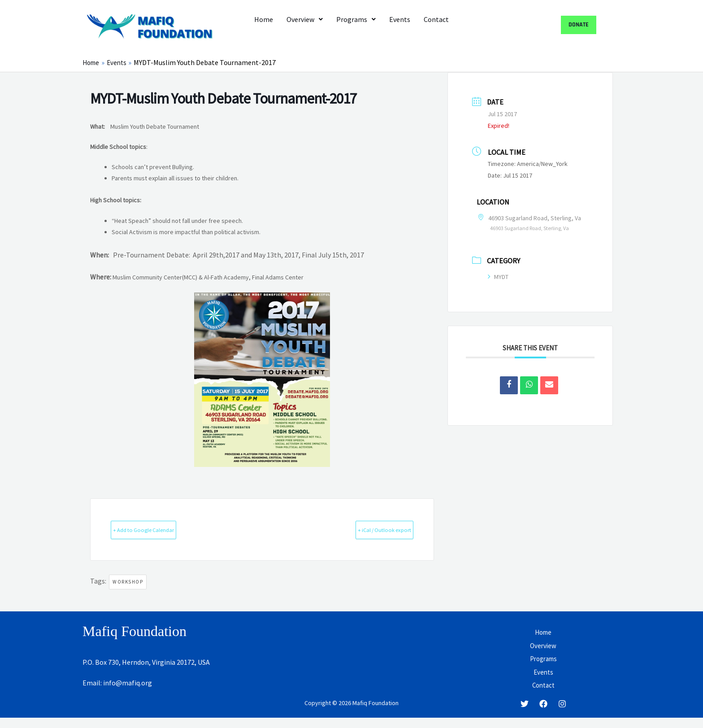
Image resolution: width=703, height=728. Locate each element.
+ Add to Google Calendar (159, 530)
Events (400, 19)
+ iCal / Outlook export (369, 530)
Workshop (128, 582)
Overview (305, 19)
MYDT (498, 276)
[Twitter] (525, 714)
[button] (305, 19)
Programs (356, 19)
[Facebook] (543, 714)
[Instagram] (562, 714)
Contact (436, 19)
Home (264, 19)
